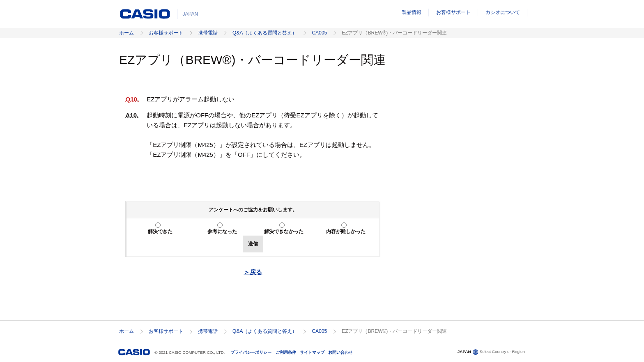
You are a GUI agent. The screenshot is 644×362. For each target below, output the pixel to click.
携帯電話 (208, 33)
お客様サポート (453, 12)
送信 (253, 244)
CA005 (319, 33)
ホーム (126, 33)
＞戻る (253, 272)
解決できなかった (284, 231)
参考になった (222, 231)
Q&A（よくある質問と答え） (265, 33)
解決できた (160, 231)
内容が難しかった (346, 231)
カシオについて (503, 12)
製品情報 (412, 12)
